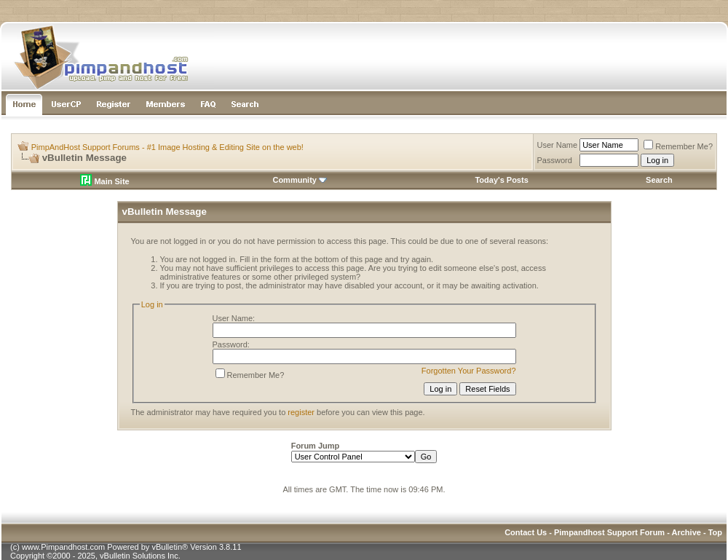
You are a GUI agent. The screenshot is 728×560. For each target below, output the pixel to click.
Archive (687, 532)
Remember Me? (678, 146)
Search (659, 180)
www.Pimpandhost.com (63, 547)
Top (715, 532)
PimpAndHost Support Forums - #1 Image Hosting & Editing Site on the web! (167, 147)
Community (300, 180)
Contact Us (526, 532)
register (301, 412)
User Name (558, 145)
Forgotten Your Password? (469, 371)
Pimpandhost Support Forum (609, 532)
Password (555, 160)
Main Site (104, 181)
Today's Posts (501, 180)
